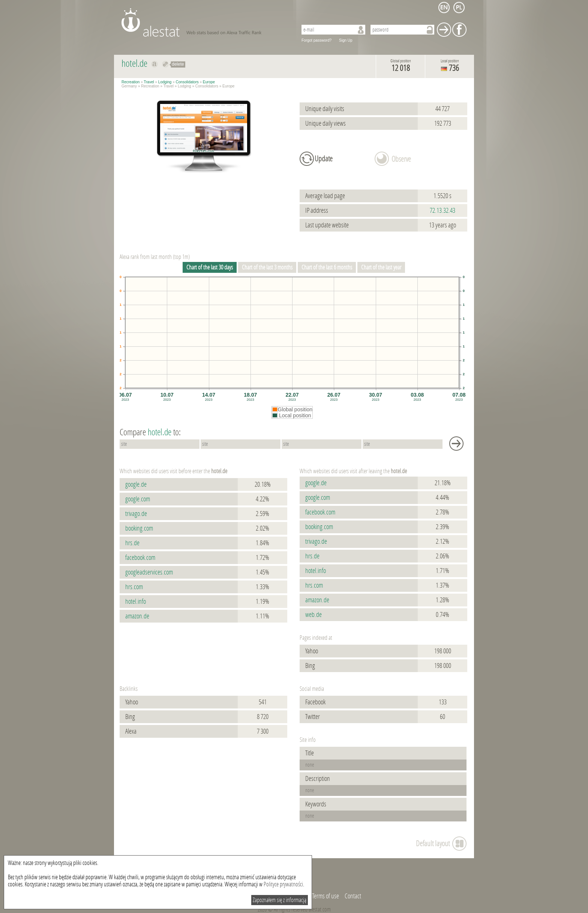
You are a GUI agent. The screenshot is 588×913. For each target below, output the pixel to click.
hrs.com (134, 587)
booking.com (139, 528)
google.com (138, 499)
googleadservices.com (149, 572)
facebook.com (140, 558)
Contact (353, 896)
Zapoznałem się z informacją (280, 900)
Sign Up (346, 40)
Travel (149, 82)
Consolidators (187, 82)
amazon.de (137, 616)
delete (178, 64)
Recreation (130, 82)
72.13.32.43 (442, 211)
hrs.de (132, 543)
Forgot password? (316, 40)
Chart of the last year (381, 267)
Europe (209, 82)
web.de (313, 615)
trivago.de (136, 514)
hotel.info (136, 602)
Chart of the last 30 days (210, 267)
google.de (136, 484)
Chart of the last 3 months (267, 267)
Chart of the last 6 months (327, 267)
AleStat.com (205, 23)
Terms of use (325, 896)
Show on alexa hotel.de (155, 64)
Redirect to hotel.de (166, 64)
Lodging (165, 82)
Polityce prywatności (283, 884)
